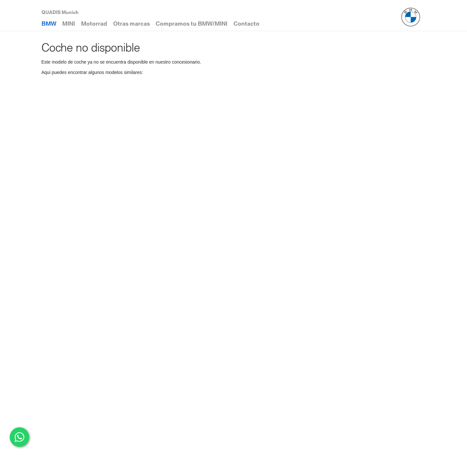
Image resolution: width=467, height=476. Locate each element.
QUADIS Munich (60, 12)
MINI (69, 24)
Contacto (246, 24)
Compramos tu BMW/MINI (192, 24)
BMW (49, 24)
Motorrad (94, 24)
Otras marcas (132, 24)
